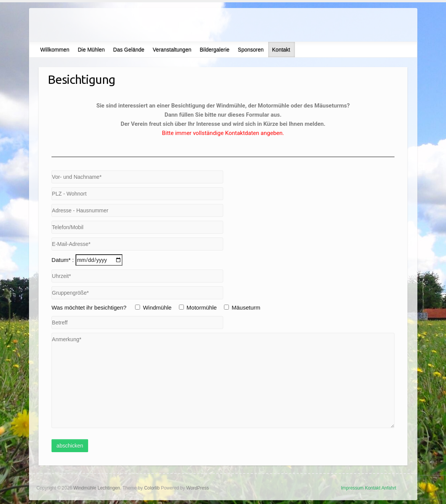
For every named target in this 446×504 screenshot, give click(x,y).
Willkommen (55, 50)
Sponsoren (251, 50)
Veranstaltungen (172, 50)
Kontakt (281, 50)
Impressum (352, 488)
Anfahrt (389, 488)
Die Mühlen (91, 50)
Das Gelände (129, 50)
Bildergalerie (214, 50)
